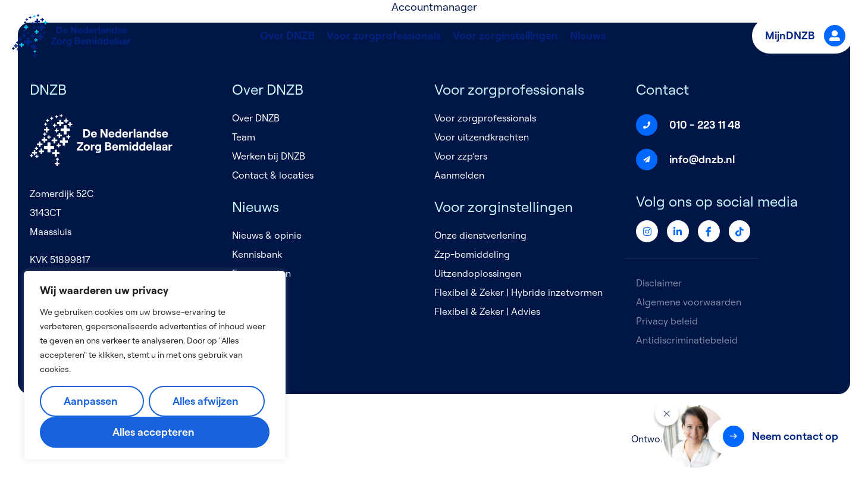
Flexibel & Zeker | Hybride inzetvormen (518, 292)
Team (244, 137)
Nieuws (588, 35)
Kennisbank (257, 254)
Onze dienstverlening (480, 235)
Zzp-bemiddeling (472, 254)
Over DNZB (287, 35)
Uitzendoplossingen (478, 273)
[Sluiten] (667, 414)
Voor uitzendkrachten (482, 137)
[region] (155, 366)
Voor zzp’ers (461, 156)
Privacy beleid (667, 321)
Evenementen (261, 273)
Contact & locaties (273, 175)
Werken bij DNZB (269, 156)
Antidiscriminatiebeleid (687, 340)
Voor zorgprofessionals (384, 35)
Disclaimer (659, 283)
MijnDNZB (805, 36)
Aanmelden (459, 175)
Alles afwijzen (206, 401)
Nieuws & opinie (267, 235)
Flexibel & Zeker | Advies (487, 311)
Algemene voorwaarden (689, 302)
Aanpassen (91, 401)
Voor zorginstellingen (505, 35)
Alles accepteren (153, 432)
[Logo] (71, 36)
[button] (779, 436)
